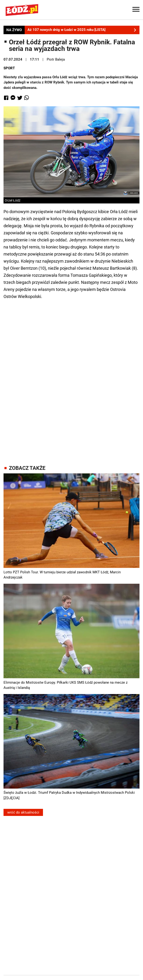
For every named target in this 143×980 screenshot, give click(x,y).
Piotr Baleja (56, 59)
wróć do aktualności (23, 812)
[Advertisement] (72, 378)
